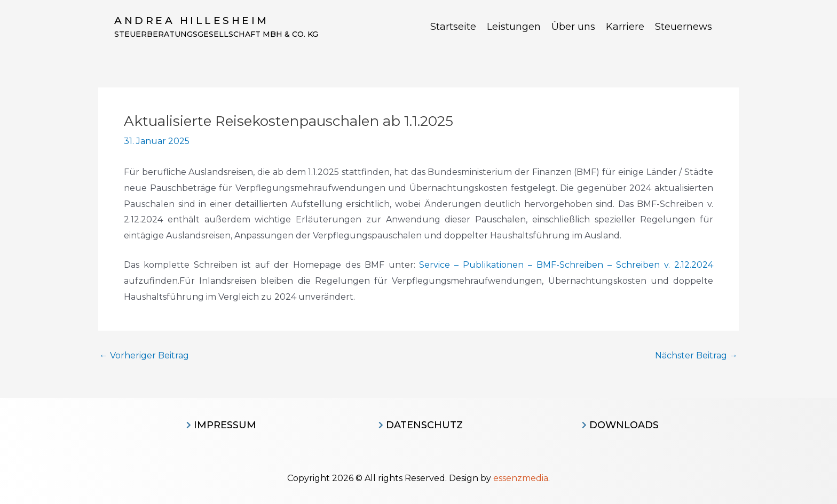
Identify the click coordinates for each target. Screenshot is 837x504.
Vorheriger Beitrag (144, 356)
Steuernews (684, 27)
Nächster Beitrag (696, 356)
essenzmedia (521, 478)
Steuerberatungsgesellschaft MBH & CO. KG (216, 34)
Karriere (625, 27)
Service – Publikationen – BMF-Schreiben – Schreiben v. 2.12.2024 (566, 265)
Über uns (573, 27)
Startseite (453, 27)
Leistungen (514, 27)
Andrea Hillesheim (192, 21)
